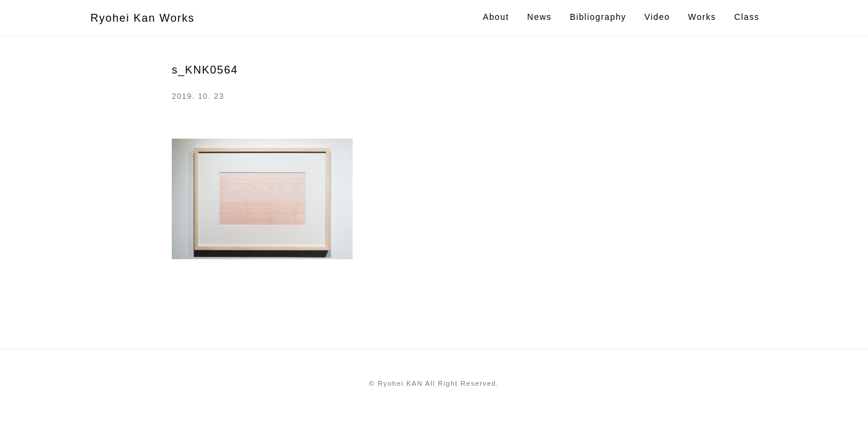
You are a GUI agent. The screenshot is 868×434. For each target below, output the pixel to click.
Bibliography (598, 17)
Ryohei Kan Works (143, 18)
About (496, 17)
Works (702, 17)
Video (657, 17)
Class (747, 17)
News (540, 17)
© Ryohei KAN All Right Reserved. (434, 383)
